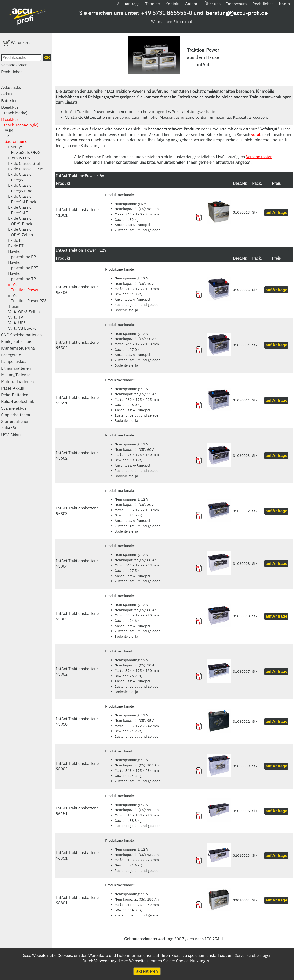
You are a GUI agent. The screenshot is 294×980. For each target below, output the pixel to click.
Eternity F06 (19, 158)
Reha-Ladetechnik (18, 401)
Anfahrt (192, 4)
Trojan (14, 306)
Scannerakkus (14, 408)
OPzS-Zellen (22, 235)
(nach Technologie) (21, 125)
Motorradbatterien (18, 382)
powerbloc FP (23, 257)
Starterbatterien (15, 422)
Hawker (15, 251)
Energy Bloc (22, 191)
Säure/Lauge (16, 141)
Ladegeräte (11, 355)
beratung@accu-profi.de (237, 13)
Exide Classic (20, 174)
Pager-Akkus (13, 388)
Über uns (212, 4)
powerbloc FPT (25, 268)
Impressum (236, 4)
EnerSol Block (24, 202)
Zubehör (9, 428)
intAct (14, 284)
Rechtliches (263, 4)
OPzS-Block (22, 224)
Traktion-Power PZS (29, 301)
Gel (8, 136)
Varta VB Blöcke (22, 328)
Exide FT (16, 246)
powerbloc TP (23, 279)
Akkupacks (11, 87)
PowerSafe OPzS (26, 152)
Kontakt (172, 4)
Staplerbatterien (16, 415)
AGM (9, 130)
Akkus (7, 94)
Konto (285, 4)
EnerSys (15, 147)
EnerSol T (20, 213)
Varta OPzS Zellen (24, 312)
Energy (17, 180)
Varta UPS (17, 323)
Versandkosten (14, 65)
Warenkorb (17, 43)
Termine (152, 4)
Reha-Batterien (15, 395)
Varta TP (16, 317)
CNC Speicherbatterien (22, 335)
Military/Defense (16, 375)
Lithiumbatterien (16, 368)
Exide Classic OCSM (26, 169)
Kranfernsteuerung (18, 348)
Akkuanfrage (128, 4)
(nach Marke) (16, 113)
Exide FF (16, 240)
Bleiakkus (10, 107)
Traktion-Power (25, 290)
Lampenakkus (14, 361)
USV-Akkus (11, 435)
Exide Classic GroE (25, 163)
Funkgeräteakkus (17, 342)
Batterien (9, 101)
